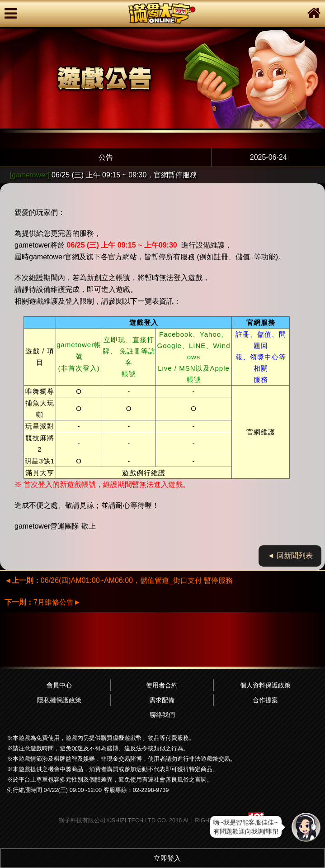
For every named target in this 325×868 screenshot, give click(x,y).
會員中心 (59, 685)
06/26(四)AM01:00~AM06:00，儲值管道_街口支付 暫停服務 (119, 580)
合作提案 (265, 700)
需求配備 (162, 700)
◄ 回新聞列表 (290, 556)
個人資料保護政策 (265, 685)
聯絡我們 (162, 715)
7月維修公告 (43, 602)
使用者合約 (162, 685)
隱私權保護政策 (59, 700)
